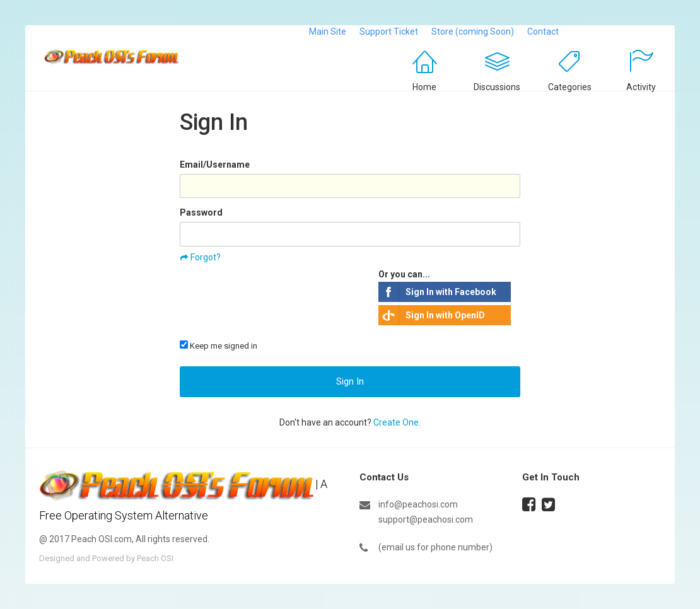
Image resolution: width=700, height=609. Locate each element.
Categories (570, 87)
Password (201, 212)
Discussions (497, 87)
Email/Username (215, 165)
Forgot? (206, 257)
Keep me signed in (219, 345)
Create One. (397, 422)
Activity (641, 87)
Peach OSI (155, 558)
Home (424, 87)
